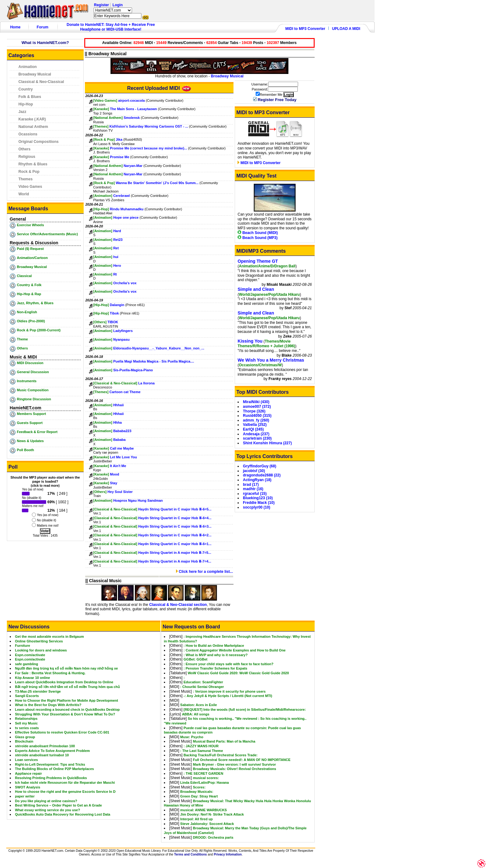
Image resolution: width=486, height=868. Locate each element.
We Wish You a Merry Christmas (271, 360)
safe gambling (27, 664)
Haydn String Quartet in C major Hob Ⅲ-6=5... (175, 509)
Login (118, 5)
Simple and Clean (256, 289)
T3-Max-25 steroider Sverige (38, 691)
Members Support (32, 414)
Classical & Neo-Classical (41, 82)
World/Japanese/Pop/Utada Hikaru (269, 295)
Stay (113, 483)
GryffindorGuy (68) (260, 466)
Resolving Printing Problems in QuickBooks (51, 778)
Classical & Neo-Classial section (178, 605)
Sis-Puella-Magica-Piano (133, 370)
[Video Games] (105, 100)
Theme (22, 339)
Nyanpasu (122, 339)
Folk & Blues (30, 97)
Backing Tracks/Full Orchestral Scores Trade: (221, 755)
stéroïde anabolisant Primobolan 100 (45, 746)
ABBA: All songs (196, 714)
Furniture (22, 646)
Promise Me (120, 157)
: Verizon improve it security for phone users (229, 691)
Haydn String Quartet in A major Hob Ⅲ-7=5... (175, 553)
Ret (116, 248)
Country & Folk (29, 285)
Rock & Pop (29, 172)
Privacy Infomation (228, 854)
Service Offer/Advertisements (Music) (47, 234)
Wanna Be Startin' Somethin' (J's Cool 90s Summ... (157, 183)
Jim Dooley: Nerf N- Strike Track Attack (212, 814)
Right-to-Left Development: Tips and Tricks (50, 764)
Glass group (25, 737)
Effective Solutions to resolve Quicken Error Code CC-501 (62, 732)
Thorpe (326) (254, 411)
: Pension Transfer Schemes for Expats (215, 668)
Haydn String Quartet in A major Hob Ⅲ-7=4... (175, 561)
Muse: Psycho (192, 737)
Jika (119, 139)
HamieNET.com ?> (113, 10)
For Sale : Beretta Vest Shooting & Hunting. (50, 673)
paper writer (25, 796)
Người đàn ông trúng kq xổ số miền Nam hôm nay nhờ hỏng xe (66, 668)
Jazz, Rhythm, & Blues (35, 303)
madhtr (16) (253, 489)
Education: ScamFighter (203, 682)
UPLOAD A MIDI (346, 29)
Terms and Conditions (191, 854)
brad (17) (251, 485)
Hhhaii (119, 405)
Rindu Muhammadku (127, 209)
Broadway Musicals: (197, 792)
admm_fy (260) (256, 420)
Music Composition (33, 390)
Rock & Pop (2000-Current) (39, 330)
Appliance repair (28, 773)
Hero (117, 266)
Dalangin (118, 305)
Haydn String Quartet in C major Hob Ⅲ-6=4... (175, 518)
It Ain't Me (118, 466)
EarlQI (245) (253, 429)
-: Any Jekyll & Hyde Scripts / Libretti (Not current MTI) (228, 696)
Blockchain (24, 741)
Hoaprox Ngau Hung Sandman (138, 500)
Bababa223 (122, 431)
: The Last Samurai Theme (201, 751)
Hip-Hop (26, 104)
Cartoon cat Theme (125, 392)
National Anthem (33, 127)
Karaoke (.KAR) (32, 119)
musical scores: (206, 778)
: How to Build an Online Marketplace (214, 646)
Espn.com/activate (30, 655)
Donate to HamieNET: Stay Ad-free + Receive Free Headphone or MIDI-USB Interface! (111, 27)
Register (101, 5)
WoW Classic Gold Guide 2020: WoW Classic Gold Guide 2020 (238, 673)
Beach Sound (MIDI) (258, 233)
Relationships (26, 719)
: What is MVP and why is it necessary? (216, 655)
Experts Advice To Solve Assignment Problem (52, 751)
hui (116, 257)
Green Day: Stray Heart (199, 796)
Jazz (22, 112)
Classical (24, 276)
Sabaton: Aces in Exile (199, 705)
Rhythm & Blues (33, 164)
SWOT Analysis (28, 787)
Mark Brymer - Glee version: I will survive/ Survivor (234, 764)
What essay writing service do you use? (47, 810)
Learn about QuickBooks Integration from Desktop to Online (64, 682)
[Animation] (103, 196)
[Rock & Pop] (104, 139)
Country (26, 89)
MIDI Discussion (30, 363)
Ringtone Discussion (34, 399)
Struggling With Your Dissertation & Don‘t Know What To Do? (65, 714)
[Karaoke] (101, 109)
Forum (43, 27)
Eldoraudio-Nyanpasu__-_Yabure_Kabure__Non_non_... (159, 348)
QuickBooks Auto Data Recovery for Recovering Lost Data (63, 814)
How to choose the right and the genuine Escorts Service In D (65, 792)
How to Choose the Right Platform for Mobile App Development (66, 700)
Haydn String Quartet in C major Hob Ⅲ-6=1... (175, 544)
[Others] (100, 322)
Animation (28, 67)
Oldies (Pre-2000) (31, 321)
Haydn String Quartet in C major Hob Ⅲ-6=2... (175, 535)
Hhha (118, 422)
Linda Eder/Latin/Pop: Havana (204, 783)
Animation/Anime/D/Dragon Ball (267, 266)
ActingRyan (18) (257, 480)
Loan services (26, 760)
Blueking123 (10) (258, 498)
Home (15, 27)
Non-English (27, 312)
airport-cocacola (131, 100)
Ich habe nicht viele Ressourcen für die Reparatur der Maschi (65, 783)
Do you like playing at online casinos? (46, 801)
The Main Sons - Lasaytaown (133, 109)
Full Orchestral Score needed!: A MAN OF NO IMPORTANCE (242, 760)
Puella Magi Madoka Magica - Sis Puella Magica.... (154, 361)
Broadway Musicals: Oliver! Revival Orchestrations (235, 769)
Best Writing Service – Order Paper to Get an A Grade (58, 805)
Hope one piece (126, 217)
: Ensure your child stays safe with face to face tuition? (228, 664)
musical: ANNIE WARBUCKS (203, 810)
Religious (27, 157)
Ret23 (118, 240)
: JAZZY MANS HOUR (201, 746)
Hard (117, 231)
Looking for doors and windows (41, 650)
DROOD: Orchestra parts (213, 837)
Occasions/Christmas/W (260, 365)
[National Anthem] (108, 118)
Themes (25, 179)
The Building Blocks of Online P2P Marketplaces (54, 769)
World (24, 194)
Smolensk (132, 118)
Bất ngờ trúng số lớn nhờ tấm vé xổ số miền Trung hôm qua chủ (67, 687)
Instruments (27, 381)
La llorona (147, 383)
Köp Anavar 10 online (32, 678)
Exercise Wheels (30, 225)
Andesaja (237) (256, 434)
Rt (115, 274)
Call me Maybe (122, 448)
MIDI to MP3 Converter (305, 29)
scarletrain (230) (257, 438)
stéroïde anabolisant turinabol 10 (42, 755)
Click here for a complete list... (205, 572)
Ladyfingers (123, 331)
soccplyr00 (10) (256, 507)
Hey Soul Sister (120, 492)
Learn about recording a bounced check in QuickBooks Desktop (67, 710)
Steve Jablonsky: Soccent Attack (207, 824)
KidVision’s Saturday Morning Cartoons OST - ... (149, 126)
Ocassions (28, 134)
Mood (114, 474)
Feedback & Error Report (37, 432)
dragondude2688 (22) (262, 475)
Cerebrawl (122, 196)
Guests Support (30, 423)
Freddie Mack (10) (259, 503)
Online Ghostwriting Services (39, 641)
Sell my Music (26, 723)
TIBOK (113, 322)
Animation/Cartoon (32, 258)
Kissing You (250, 341)
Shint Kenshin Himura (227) (267, 443)
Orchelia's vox (125, 283)
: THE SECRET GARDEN (203, 773)
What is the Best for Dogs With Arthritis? (48, 705)
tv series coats (27, 728)
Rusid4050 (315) (257, 416)
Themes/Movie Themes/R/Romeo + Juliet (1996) (266, 344)
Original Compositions (39, 142)
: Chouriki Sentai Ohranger (202, 687)
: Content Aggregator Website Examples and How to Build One (235, 650)
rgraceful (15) (255, 494)
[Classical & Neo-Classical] (115, 383)
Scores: (199, 787)
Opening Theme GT (258, 261)
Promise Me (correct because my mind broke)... (148, 148)
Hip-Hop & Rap (29, 294)
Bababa (120, 440)
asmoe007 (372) (257, 407)
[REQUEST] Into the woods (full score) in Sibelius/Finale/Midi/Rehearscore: (245, 710)
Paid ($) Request (30, 249)
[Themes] (101, 126)
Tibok (114, 313)
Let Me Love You (123, 457)
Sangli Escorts (27, 696)
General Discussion (33, 372)
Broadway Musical (35, 74)
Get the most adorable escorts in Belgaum (49, 636)
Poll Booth (25, 450)
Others (25, 149)
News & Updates (30, 441)
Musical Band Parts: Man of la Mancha (224, 741)
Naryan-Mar (133, 166)
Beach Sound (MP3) (258, 238)
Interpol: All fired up (196, 819)
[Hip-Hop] (101, 209)
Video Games (30, 187)
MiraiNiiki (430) (256, 402)
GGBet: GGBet (195, 659)
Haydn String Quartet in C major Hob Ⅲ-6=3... (175, 526)
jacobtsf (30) (254, 471)
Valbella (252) (255, 425)
